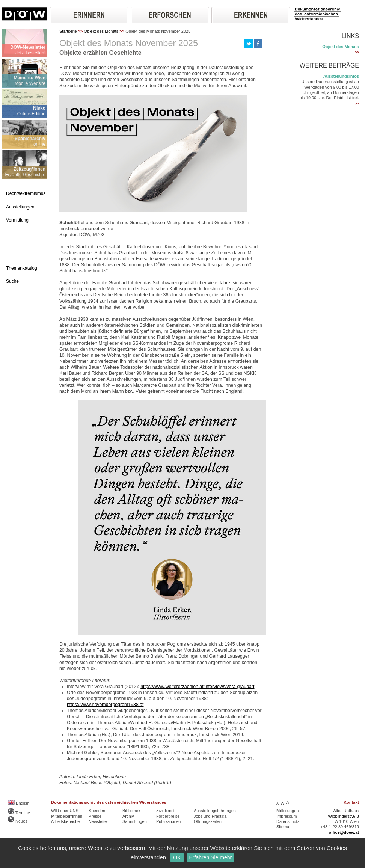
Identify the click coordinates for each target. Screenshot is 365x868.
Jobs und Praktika (210, 816)
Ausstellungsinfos (341, 76)
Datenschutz (288, 821)
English (19, 803)
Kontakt (351, 802)
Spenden (97, 811)
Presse (95, 816)
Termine (19, 813)
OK (177, 857)
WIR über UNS (65, 811)
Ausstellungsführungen (215, 811)
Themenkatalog (22, 268)
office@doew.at (344, 832)
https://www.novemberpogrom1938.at (105, 705)
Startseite (68, 31)
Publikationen (169, 821)
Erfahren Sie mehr (211, 857)
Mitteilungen (287, 811)
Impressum (287, 816)
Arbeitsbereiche (65, 821)
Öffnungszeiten (208, 821)
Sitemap (284, 827)
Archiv (128, 816)
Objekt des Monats (101, 31)
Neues (18, 821)
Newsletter (98, 821)
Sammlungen (135, 821)
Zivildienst (165, 811)
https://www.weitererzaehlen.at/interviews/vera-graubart (197, 687)
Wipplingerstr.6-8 (343, 816)
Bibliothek (131, 811)
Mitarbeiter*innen (67, 816)
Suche (12, 281)
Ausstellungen (20, 207)
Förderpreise (168, 816)
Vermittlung (17, 220)
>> (357, 52)
